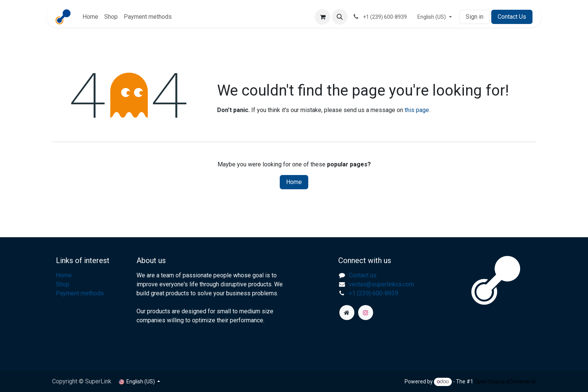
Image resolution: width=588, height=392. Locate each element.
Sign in (475, 17)
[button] (340, 17)
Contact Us (512, 17)
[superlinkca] (347, 313)
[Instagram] (366, 313)
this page (417, 110)
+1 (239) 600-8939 (373, 293)
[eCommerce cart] (322, 17)
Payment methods (80, 293)
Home (294, 182)
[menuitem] (90, 17)
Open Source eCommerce (505, 382)
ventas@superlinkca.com (381, 284)
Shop (63, 284)
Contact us (363, 275)
